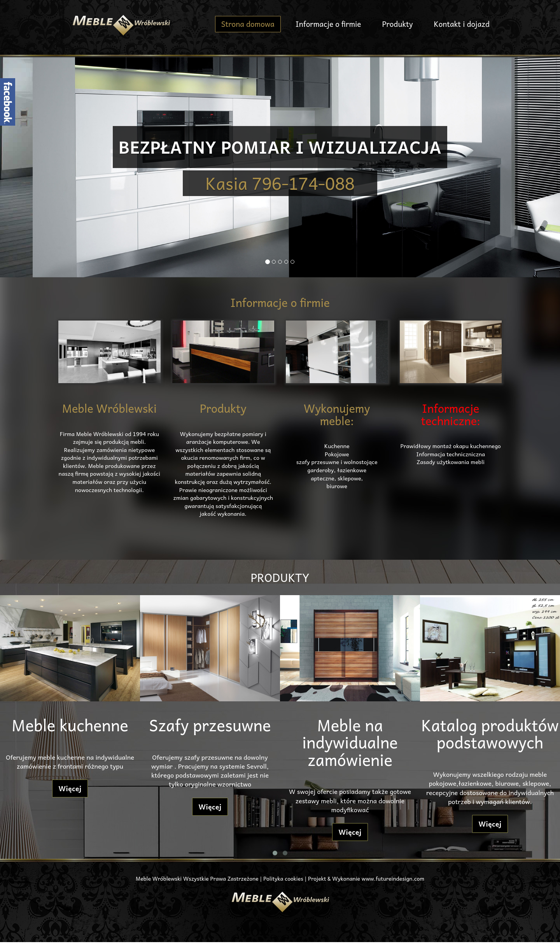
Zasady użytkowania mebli (451, 462)
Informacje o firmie (328, 24)
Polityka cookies (283, 878)
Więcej (70, 788)
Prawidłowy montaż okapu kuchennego (451, 446)
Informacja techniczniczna (451, 454)
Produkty (397, 24)
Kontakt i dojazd (462, 24)
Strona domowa (248, 24)
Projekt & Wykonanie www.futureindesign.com (366, 878)
